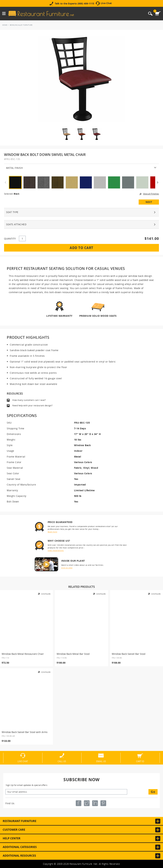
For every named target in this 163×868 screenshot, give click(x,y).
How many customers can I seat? (29, 400)
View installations (56, 551)
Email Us (101, 761)
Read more (53, 532)
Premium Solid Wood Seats (98, 316)
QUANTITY (10, 239)
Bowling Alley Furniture (21, 25)
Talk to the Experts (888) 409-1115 (74, 4)
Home (5, 25)
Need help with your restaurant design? (32, 406)
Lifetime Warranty (59, 316)
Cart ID (140, 761)
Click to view (67, 568)
